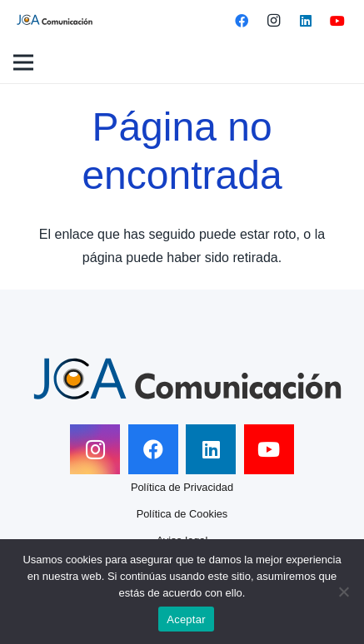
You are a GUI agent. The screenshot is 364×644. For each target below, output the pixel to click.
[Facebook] (242, 21)
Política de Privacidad (182, 487)
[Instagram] (273, 21)
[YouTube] (337, 21)
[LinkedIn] (306, 21)
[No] (343, 592)
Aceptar (186, 619)
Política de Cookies (182, 514)
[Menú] (23, 62)
